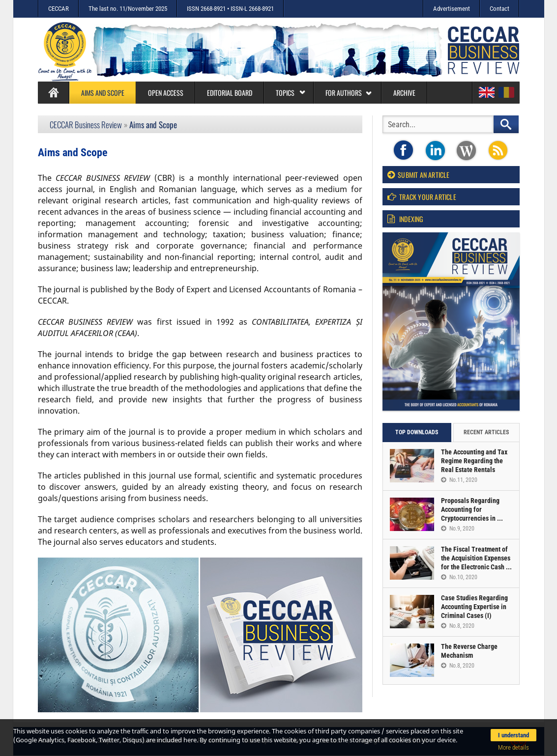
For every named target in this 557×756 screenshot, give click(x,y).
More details (513, 747)
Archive (404, 93)
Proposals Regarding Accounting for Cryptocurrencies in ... (472, 509)
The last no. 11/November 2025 (128, 9)
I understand (513, 735)
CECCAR (59, 9)
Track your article (422, 197)
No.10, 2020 (459, 577)
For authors (349, 93)
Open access (166, 93)
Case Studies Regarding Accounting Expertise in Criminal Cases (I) (474, 607)
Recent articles (486, 432)
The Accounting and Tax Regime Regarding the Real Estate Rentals (474, 461)
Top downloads (417, 432)
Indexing (405, 219)
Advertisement (452, 9)
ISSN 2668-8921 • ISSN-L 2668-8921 (230, 9)
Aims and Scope (103, 93)
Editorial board (230, 93)
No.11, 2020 (459, 480)
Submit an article (419, 175)
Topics (291, 93)
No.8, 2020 (458, 626)
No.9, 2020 (458, 529)
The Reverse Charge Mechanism (469, 651)
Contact (499, 9)
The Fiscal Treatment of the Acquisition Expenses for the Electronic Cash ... (476, 558)
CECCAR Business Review (86, 125)
